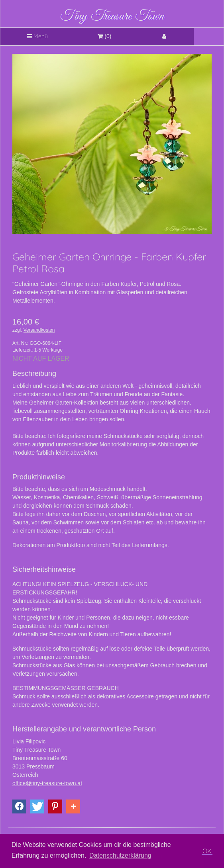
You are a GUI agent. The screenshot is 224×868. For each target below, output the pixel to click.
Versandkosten (39, 330)
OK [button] (207, 851)
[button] (19, 806)
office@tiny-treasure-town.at (47, 783)
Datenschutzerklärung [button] (120, 855)
